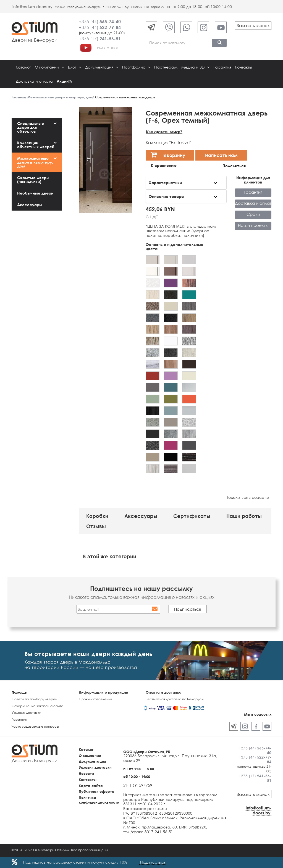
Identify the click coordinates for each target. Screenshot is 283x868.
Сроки (253, 214)
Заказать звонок (253, 25)
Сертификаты (192, 516)
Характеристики (165, 183)
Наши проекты (253, 225)
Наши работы (244, 516)
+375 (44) (100, 22)
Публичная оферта (97, 791)
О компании (49, 67)
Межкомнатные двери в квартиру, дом (35, 162)
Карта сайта (91, 786)
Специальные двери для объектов (31, 127)
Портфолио (136, 67)
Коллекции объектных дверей (36, 145)
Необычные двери (35, 193)
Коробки (97, 516)
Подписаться (153, 862)
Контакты (243, 67)
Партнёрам (166, 67)
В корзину (168, 155)
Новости (86, 773)
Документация (102, 67)
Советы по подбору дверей (34, 699)
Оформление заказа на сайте (37, 706)
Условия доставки (26, 713)
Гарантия (222, 67)
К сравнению (164, 166)
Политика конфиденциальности (99, 800)
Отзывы (96, 526)
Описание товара (166, 196)
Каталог (23, 67)
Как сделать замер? (164, 132)
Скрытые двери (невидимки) (33, 179)
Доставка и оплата (34, 81)
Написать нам (221, 155)
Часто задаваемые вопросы (35, 726)
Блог (75, 67)
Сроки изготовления (95, 699)
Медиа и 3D (195, 67)
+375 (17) (100, 39)
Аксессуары (30, 205)
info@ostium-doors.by (32, 6)
